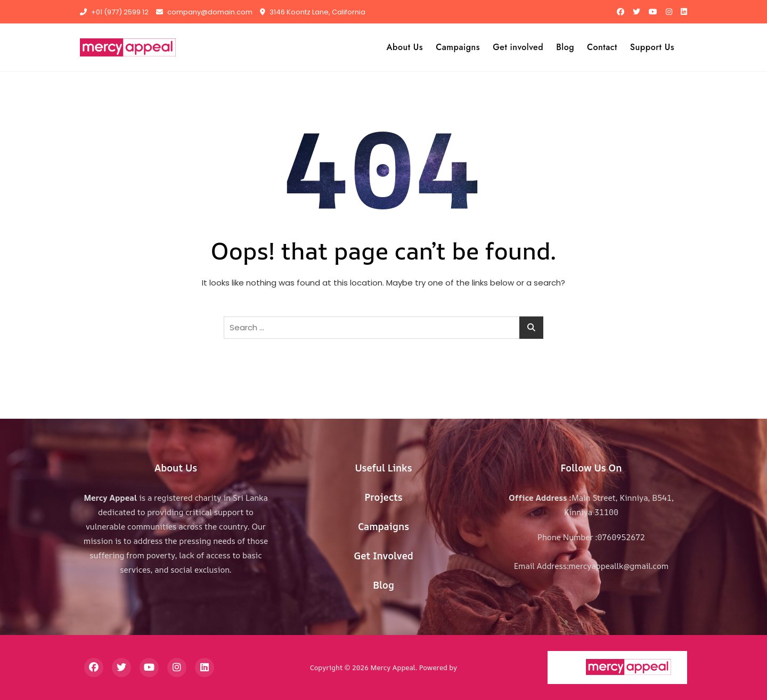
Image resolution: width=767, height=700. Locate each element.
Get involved (518, 47)
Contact (602, 47)
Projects (383, 497)
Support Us (652, 47)
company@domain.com (204, 12)
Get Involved (383, 556)
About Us (405, 47)
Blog (565, 47)
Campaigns (458, 47)
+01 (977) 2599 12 (114, 12)
